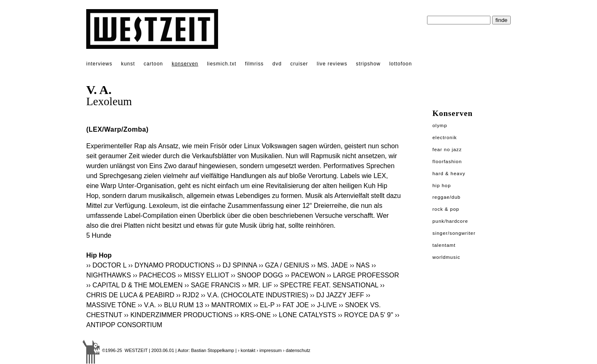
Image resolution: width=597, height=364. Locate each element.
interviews (99, 64)
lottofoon (401, 64)
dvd (277, 64)
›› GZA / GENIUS (284, 265)
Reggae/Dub (447, 197)
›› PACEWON (305, 275)
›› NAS (360, 265)
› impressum (269, 350)
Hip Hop (442, 186)
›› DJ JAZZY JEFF (337, 295)
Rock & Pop (446, 209)
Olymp (440, 125)
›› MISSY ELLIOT (203, 275)
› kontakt (247, 350)
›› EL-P (264, 305)
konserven (185, 64)
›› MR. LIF (257, 285)
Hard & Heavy (449, 174)
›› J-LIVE (324, 305)
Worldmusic (446, 257)
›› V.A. (147, 305)
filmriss (254, 64)
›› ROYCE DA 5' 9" (365, 315)
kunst (128, 64)
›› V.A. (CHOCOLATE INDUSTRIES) (255, 295)
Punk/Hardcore (450, 221)
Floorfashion (447, 162)
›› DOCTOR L (106, 265)
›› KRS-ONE (252, 315)
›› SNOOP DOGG (257, 275)
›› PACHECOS (154, 275)
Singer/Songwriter (454, 233)
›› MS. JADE (329, 265)
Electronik (445, 137)
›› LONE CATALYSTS (305, 315)
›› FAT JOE (293, 305)
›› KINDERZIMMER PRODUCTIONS (178, 315)
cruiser (299, 64)
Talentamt (444, 245)
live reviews (332, 64)
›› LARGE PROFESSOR (363, 275)
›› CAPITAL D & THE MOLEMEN (135, 285)
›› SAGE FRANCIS (212, 285)
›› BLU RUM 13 (181, 305)
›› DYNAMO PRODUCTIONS (171, 265)
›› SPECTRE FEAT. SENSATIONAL (326, 285)
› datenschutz (297, 350)
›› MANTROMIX (228, 305)
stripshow (368, 64)
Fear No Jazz (447, 149)
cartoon (153, 64)
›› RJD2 (188, 295)
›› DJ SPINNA (237, 265)
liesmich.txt (222, 64)
